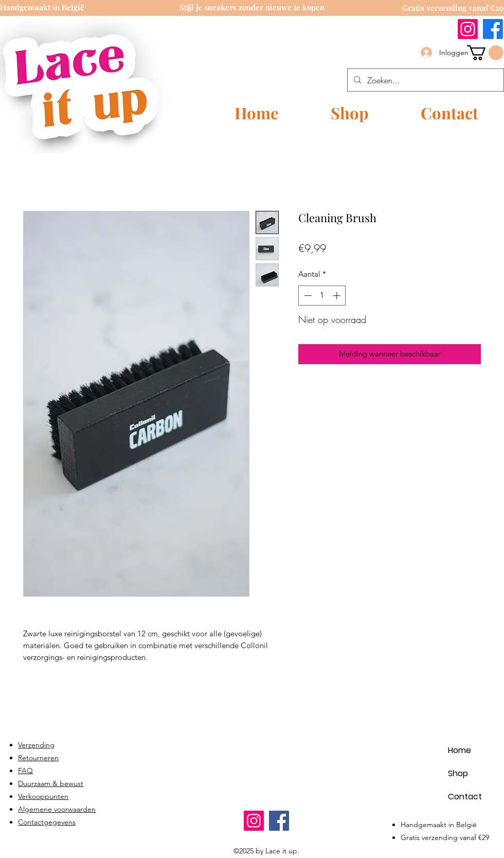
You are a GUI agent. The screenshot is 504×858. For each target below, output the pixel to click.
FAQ (25, 771)
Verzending (36, 745)
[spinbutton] (322, 296)
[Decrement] (307, 296)
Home (460, 750)
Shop (458, 773)
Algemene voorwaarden (57, 809)
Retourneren (38, 758)
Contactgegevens (47, 822)
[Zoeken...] (425, 80)
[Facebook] (493, 29)
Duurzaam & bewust (51, 783)
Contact (465, 797)
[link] (485, 53)
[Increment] (338, 296)
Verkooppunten (43, 796)
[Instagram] (468, 29)
